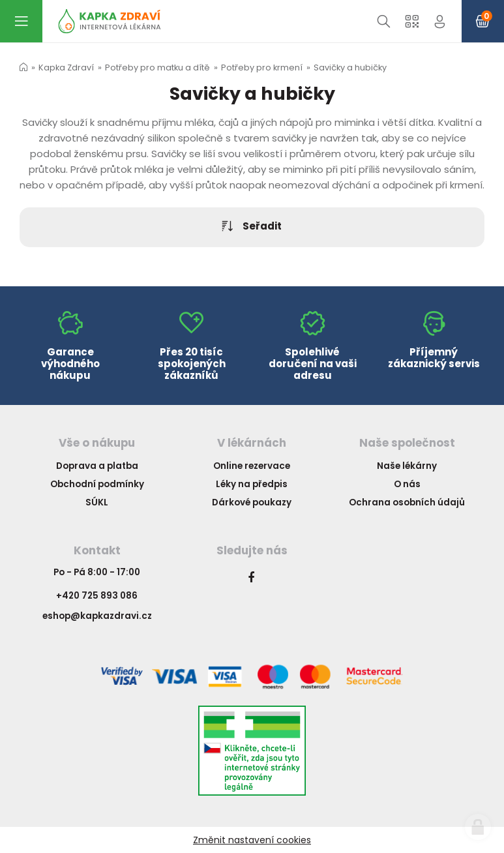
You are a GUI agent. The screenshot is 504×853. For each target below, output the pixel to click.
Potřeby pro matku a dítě (157, 67)
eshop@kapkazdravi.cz (97, 616)
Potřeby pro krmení (262, 67)
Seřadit (252, 227)
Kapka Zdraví (66, 67)
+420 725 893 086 (97, 596)
